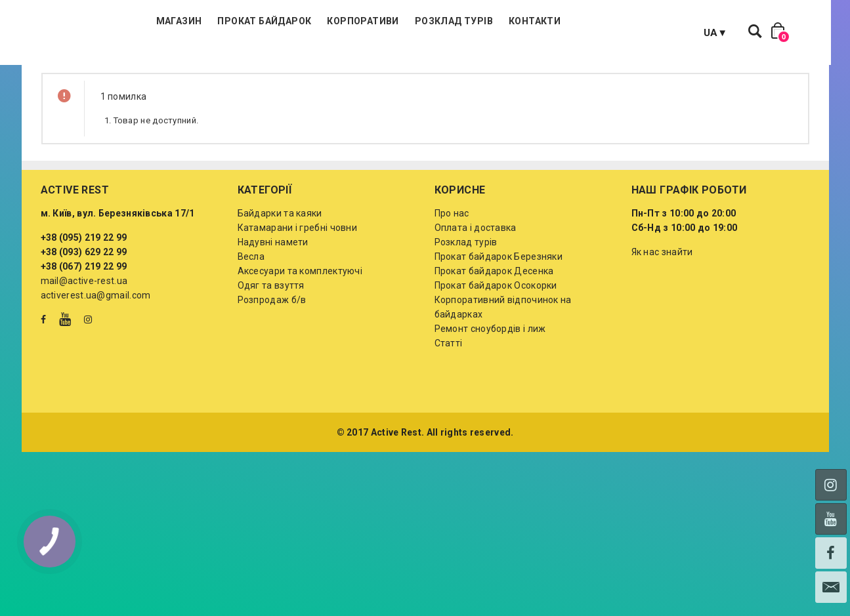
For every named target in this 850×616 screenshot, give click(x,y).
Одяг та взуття (271, 351)
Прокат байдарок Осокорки (496, 351)
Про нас (452, 279)
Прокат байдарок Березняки (499, 322)
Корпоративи (441, 66)
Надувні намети (273, 308)
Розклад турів (532, 66)
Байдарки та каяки (280, 279)
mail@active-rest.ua (84, 346)
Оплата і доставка (476, 293)
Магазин (257, 66)
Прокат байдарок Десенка (494, 337)
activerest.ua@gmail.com (96, 361)
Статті (449, 409)
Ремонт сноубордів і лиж (490, 394)
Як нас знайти (662, 318)
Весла (251, 322)
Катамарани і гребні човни (298, 293)
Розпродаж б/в (272, 365)
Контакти (613, 66)
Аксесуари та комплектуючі (300, 337)
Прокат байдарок (342, 66)
